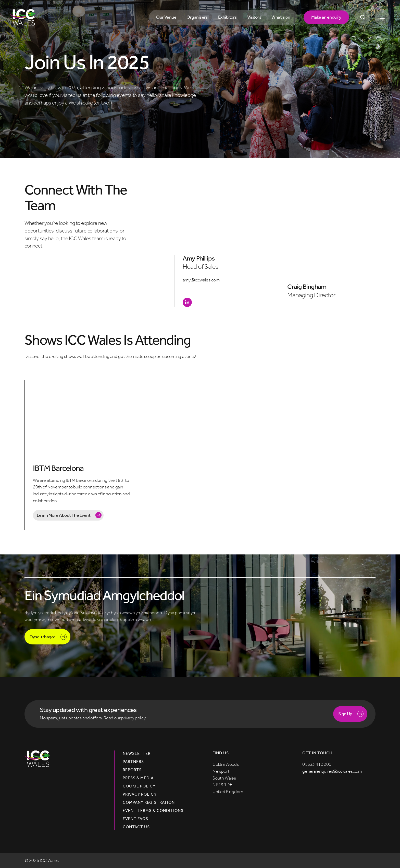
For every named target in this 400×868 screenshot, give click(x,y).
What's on (281, 17)
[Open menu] (382, 17)
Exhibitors (228, 17)
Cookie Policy (139, 786)
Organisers (197, 17)
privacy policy (133, 718)
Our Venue (166, 17)
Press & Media (138, 778)
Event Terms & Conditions (153, 811)
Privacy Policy (140, 794)
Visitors (254, 17)
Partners (133, 762)
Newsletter (137, 754)
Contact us (136, 827)
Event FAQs (135, 819)
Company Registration (149, 802)
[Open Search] (363, 17)
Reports (132, 770)
